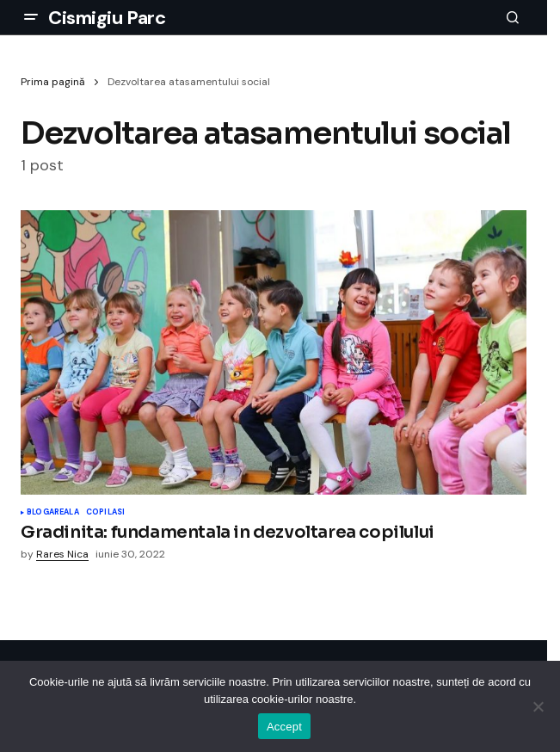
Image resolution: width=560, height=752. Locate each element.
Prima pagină (53, 82)
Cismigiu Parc (107, 18)
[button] (31, 17)
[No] (538, 706)
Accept (284, 727)
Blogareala (53, 513)
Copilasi (105, 513)
